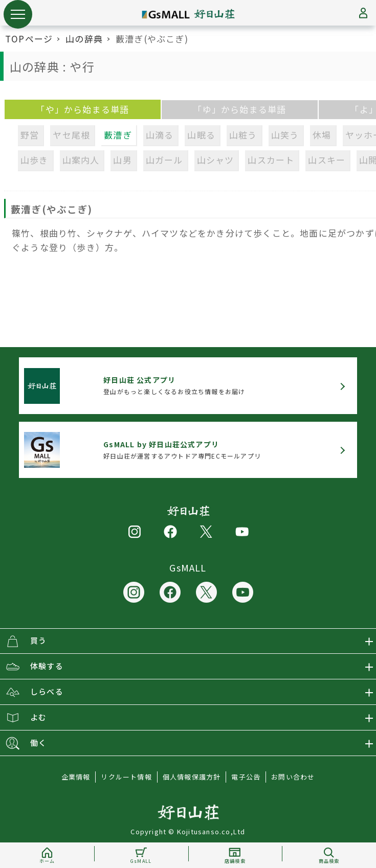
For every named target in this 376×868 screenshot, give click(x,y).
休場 (322, 135)
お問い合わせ (293, 777)
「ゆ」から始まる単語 (239, 109)
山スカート (271, 160)
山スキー (327, 160)
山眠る (201, 135)
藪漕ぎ (118, 135)
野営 (30, 135)
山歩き (35, 160)
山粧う (243, 135)
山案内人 (81, 160)
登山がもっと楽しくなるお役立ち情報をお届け (174, 385)
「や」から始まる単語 (82, 109)
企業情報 (76, 777)
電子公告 (246, 777)
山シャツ (216, 160)
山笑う (285, 135)
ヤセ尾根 (71, 135)
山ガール (164, 160)
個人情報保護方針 (192, 777)
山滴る (160, 135)
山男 (122, 160)
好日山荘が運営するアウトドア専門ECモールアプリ (182, 450)
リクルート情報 (126, 777)
